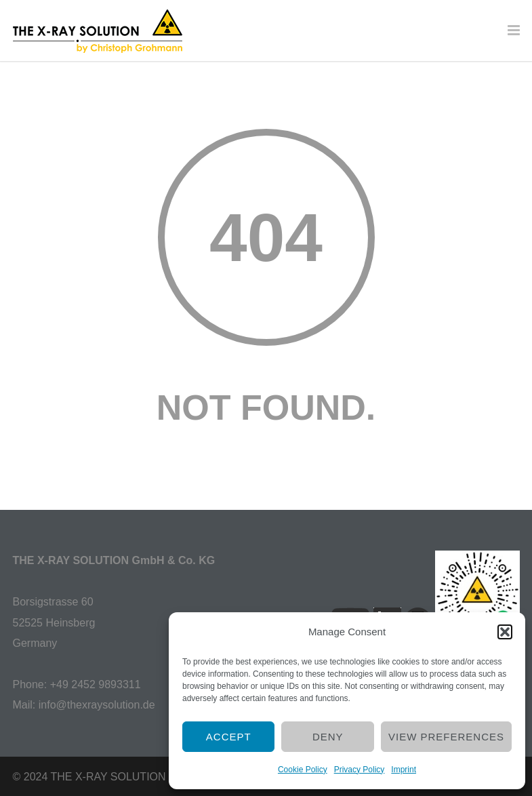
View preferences (446, 737)
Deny (328, 737)
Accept (229, 737)
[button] (505, 632)
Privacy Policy (360, 770)
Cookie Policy (303, 770)
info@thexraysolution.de (97, 705)
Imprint (404, 770)
